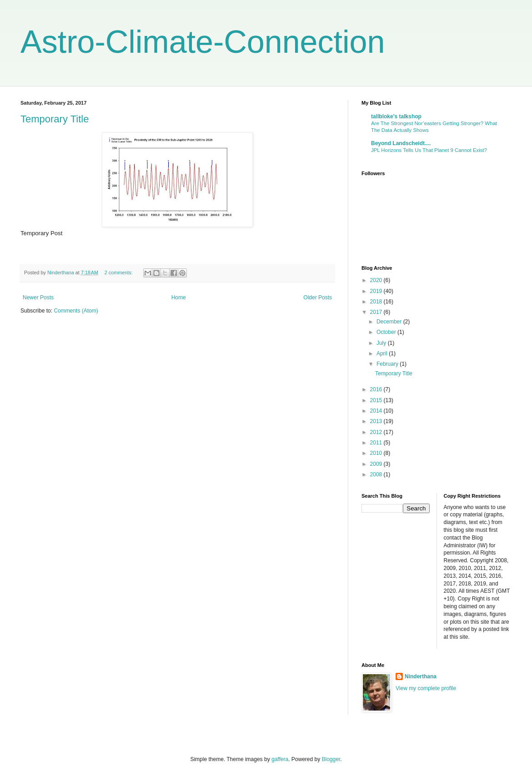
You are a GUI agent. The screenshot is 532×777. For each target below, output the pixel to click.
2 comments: (119, 272)
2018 (377, 302)
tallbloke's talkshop (396, 116)
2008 (377, 474)
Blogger (331, 759)
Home (179, 298)
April (383, 353)
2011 (377, 443)
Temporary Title (55, 119)
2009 (377, 464)
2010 (377, 453)
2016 (377, 389)
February (388, 364)
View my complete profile (426, 688)
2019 (377, 291)
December (390, 322)
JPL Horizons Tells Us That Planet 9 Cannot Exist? (429, 150)
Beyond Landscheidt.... (401, 143)
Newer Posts (38, 298)
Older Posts (318, 298)
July (382, 343)
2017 (377, 312)
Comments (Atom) (76, 311)
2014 (377, 411)
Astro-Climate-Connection (203, 42)
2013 (377, 421)
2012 (377, 432)
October (387, 332)
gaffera (280, 759)
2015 (377, 400)
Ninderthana (421, 676)
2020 (377, 280)
